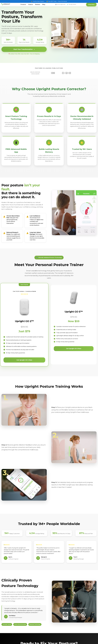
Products (23, 4)
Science (31, 4)
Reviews (38, 4)
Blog (44, 4)
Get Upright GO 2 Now (24, 360)
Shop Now (91, 4)
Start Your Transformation (24, 49)
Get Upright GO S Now (74, 349)
